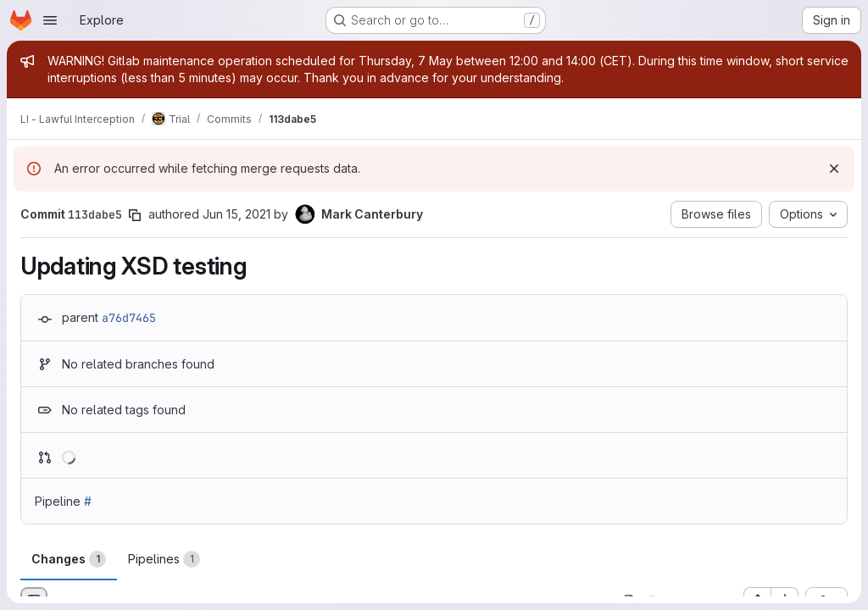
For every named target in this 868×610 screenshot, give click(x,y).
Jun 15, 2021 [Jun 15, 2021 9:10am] (236, 214)
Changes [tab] (69, 559)
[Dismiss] (834, 169)
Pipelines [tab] (164, 559)
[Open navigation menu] (50, 20)
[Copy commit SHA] (135, 215)
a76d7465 (129, 318)
